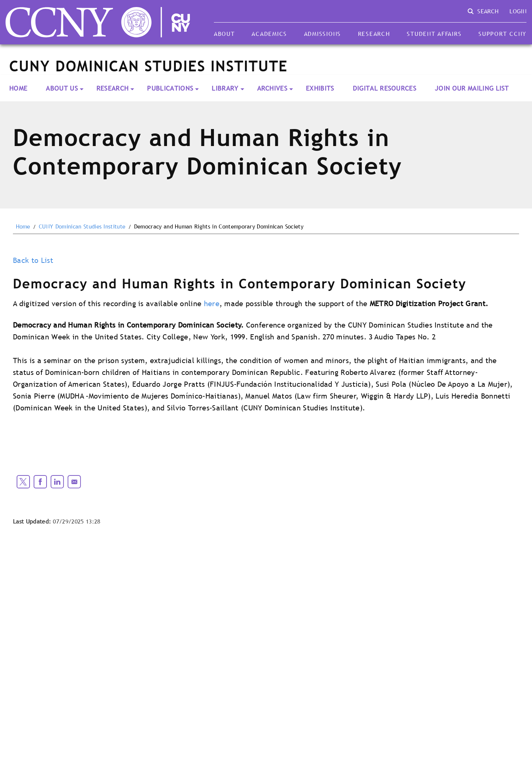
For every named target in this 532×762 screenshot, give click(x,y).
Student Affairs (434, 34)
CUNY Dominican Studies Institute (82, 227)
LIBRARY (225, 88)
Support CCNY (502, 34)
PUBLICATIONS (170, 88)
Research (374, 34)
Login (518, 11)
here (212, 304)
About (224, 34)
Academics (269, 34)
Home (18, 88)
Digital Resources (385, 88)
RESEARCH (113, 88)
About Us (62, 88)
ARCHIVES (272, 88)
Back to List (33, 260)
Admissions (323, 34)
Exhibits (320, 88)
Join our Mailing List (472, 88)
